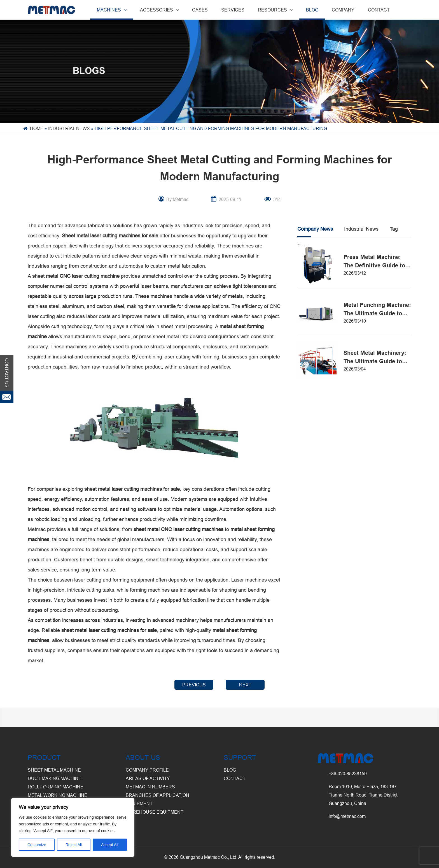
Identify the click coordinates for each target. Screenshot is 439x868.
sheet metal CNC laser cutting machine (76, 276)
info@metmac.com (347, 816)
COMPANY (343, 10)
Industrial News (69, 128)
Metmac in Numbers (150, 787)
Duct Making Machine (55, 778)
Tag (394, 229)
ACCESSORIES (159, 10)
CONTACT (379, 10)
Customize (37, 845)
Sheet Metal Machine (54, 770)
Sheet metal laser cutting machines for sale (110, 236)
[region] (73, 827)
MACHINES (112, 10)
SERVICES (233, 10)
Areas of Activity (148, 778)
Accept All (110, 845)
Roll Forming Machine (56, 787)
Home (37, 128)
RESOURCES (275, 10)
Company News (315, 229)
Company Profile (147, 770)
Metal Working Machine (58, 795)
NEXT (245, 685)
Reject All (74, 845)
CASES (200, 10)
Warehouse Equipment (155, 812)
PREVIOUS (194, 685)
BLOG (312, 10)
